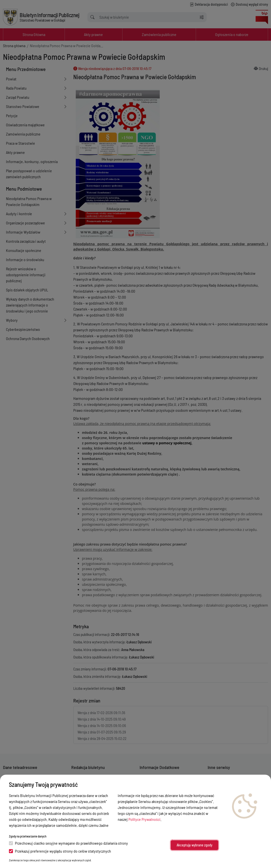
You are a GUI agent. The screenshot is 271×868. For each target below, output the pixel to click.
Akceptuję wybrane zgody (194, 845)
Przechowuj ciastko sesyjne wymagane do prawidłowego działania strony (68, 843)
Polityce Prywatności (144, 819)
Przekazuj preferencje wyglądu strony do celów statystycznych (60, 851)
